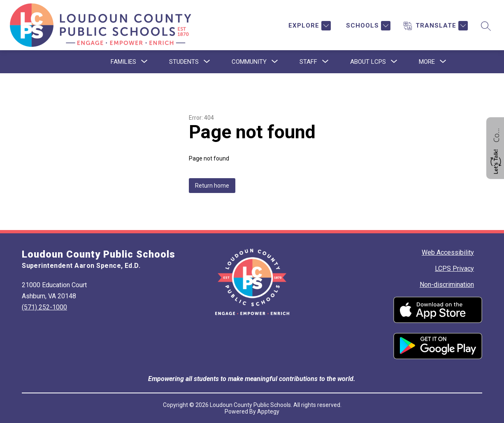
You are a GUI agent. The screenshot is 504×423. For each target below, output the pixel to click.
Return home (212, 186)
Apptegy (268, 411)
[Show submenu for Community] (249, 62)
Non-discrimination (447, 285)
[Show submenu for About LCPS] (368, 62)
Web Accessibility (448, 252)
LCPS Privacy (454, 268)
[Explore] (309, 26)
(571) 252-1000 (44, 307)
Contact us (496, 134)
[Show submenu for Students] (184, 62)
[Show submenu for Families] (123, 62)
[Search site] (486, 26)
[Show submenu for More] (427, 62)
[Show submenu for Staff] (308, 62)
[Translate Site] (436, 26)
